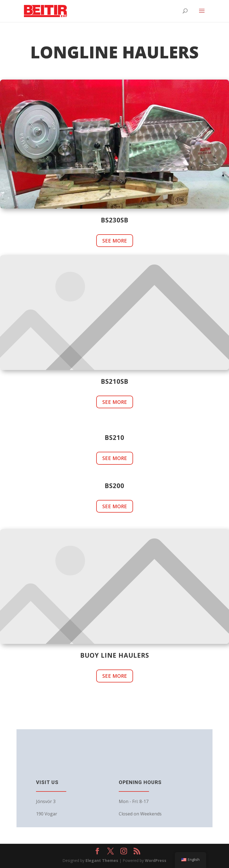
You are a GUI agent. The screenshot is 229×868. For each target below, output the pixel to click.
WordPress (156, 860)
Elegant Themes (102, 860)
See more (115, 241)
